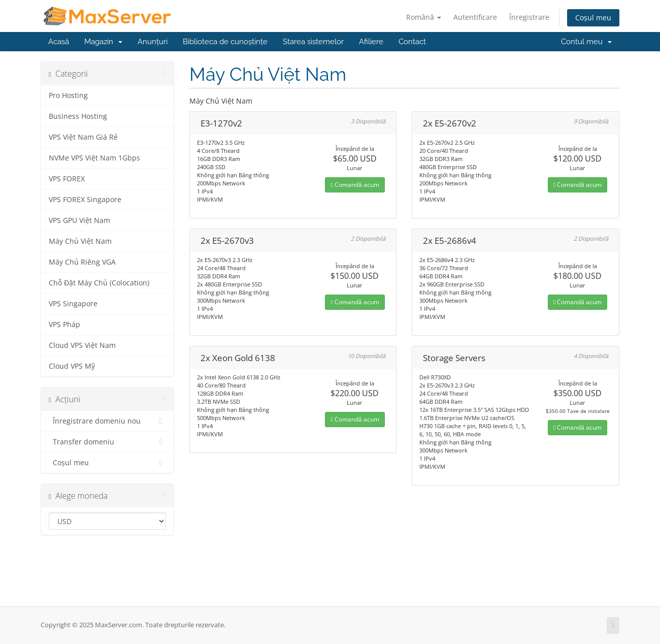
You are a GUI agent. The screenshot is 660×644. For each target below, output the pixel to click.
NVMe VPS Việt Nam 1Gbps (94, 158)
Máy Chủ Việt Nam (80, 241)
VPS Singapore (73, 304)
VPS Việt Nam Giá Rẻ (83, 137)
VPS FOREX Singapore (85, 200)
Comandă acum (355, 185)
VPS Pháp (64, 325)
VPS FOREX (67, 179)
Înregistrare (529, 17)
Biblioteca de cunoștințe (225, 42)
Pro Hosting (68, 95)
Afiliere (371, 42)
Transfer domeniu (107, 442)
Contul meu (586, 42)
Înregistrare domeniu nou (107, 421)
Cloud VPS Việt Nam (82, 345)
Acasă (59, 42)
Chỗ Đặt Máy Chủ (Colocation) (99, 283)
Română (424, 17)
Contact (412, 42)
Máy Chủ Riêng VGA (82, 262)
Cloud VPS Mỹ (72, 366)
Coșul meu (593, 18)
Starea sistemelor (313, 42)
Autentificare (475, 17)
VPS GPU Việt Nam (79, 220)
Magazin (103, 42)
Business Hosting (78, 116)
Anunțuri (153, 42)
